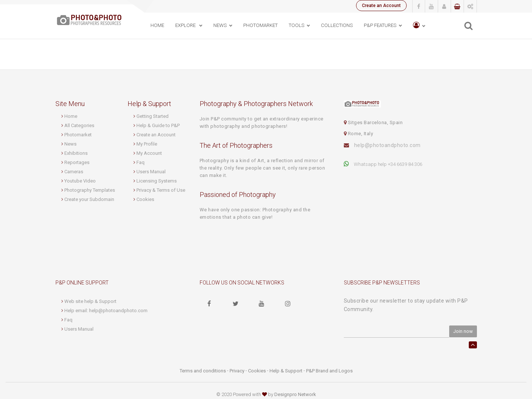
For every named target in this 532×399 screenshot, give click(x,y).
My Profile (147, 144)
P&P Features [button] (380, 25)
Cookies (145, 199)
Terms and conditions (203, 371)
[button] (419, 26)
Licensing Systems (157, 181)
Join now (463, 331)
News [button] (220, 25)
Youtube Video (80, 181)
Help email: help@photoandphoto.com (106, 311)
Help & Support (286, 371)
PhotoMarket (260, 25)
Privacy (237, 371)
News (70, 144)
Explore (186, 25)
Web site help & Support (90, 301)
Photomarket (78, 135)
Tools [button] (297, 25)
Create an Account (381, 6)
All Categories (79, 125)
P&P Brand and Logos (329, 371)
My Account (149, 153)
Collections (337, 25)
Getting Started (153, 116)
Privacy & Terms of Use (161, 190)
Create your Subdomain (89, 199)
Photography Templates (90, 190)
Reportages (77, 162)
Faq (140, 162)
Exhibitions (76, 153)
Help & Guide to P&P (158, 125)
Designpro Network (295, 394)
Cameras (74, 172)
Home (157, 25)
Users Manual (151, 172)
